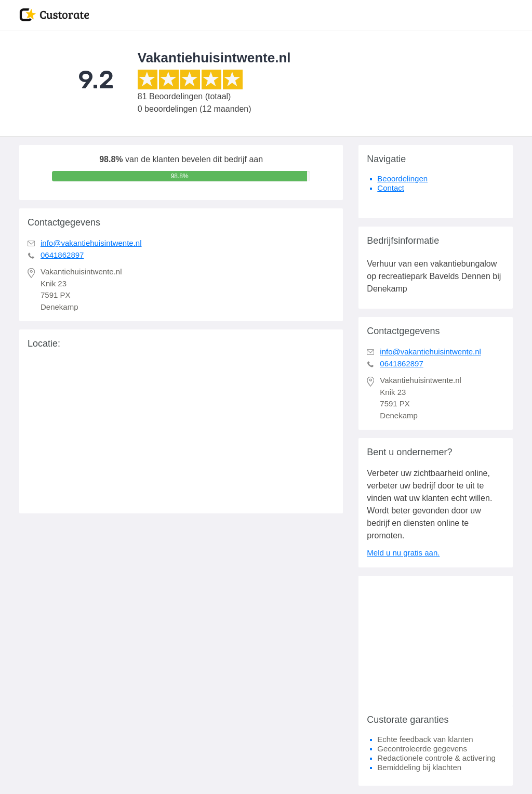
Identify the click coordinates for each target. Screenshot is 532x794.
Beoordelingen (402, 178)
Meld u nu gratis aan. (403, 553)
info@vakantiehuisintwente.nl (91, 243)
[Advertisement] (436, 641)
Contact (391, 188)
